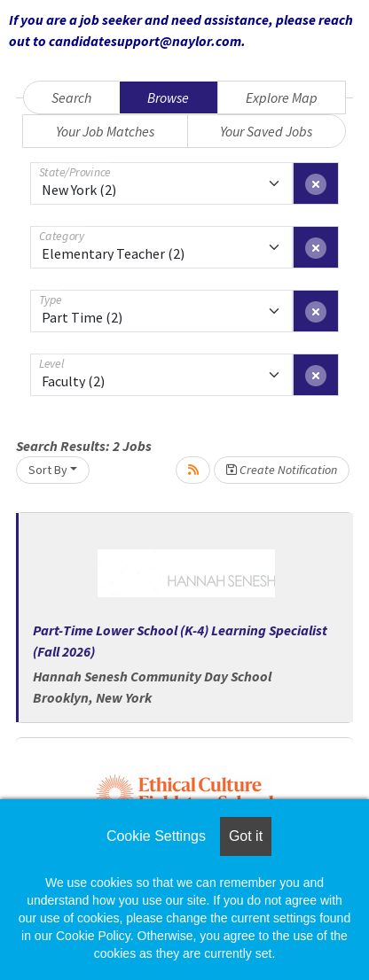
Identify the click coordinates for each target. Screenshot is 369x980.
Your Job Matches (105, 131)
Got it (246, 836)
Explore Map (282, 97)
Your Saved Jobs (266, 131)
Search (71, 97)
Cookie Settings (156, 836)
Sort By (48, 470)
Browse (168, 97)
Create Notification (282, 470)
